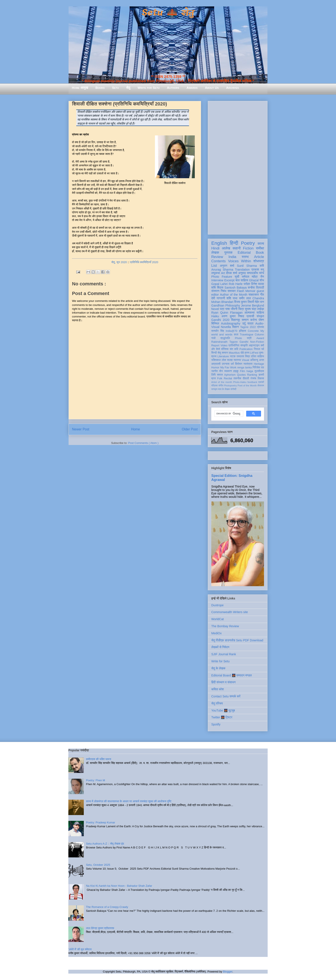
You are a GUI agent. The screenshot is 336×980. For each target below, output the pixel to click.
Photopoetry (230, 385)
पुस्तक (228, 253)
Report (215, 345)
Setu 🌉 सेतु (168, 13)
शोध (262, 280)
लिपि (213, 375)
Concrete (253, 331)
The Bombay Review (225, 626)
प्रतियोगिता (234, 345)
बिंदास (220, 288)
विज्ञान (236, 327)
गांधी (213, 338)
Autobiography (231, 323)
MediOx (216, 633)
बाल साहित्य (242, 280)
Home (136, 429)
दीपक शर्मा (232, 273)
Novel (215, 309)
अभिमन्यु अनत (257, 360)
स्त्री (249, 338)
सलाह (230, 360)
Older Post (190, 429)
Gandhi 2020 (220, 320)
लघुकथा (216, 273)
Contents (218, 261)
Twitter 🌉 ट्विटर (222, 717)
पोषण (261, 320)
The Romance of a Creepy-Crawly (107, 907)
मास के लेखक (224, 389)
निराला (257, 349)
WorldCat (217, 619)
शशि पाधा (232, 298)
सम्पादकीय (252, 273)
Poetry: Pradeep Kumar (100, 822)
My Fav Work (228, 368)
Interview (217, 280)
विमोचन (239, 364)
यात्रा (250, 323)
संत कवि (234, 349)
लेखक (215, 253)
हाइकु (236, 371)
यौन (221, 371)
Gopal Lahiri (220, 284)
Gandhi (244, 342)
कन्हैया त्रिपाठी (256, 288)
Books (100, 88)
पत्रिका (214, 385)
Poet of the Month (247, 385)
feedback (252, 382)
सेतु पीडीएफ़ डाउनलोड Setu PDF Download (237, 640)
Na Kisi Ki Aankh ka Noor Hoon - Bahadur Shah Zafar (119, 886)
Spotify (216, 724)
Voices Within (239, 261)
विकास (261, 378)
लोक (224, 360)
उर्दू (244, 323)
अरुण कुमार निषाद (233, 316)
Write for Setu (149, 88)
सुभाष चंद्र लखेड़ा (254, 309)
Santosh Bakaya (236, 288)
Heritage (259, 364)
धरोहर (247, 284)
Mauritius (234, 353)
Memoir (250, 291)
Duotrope (217, 605)
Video (224, 345)
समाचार (232, 291)
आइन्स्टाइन (254, 345)
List (214, 266)
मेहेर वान (259, 302)
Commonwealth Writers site (230, 612)
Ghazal (254, 280)
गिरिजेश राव (258, 368)
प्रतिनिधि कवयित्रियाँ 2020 (144, 262)
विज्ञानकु (236, 320)
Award (260, 338)
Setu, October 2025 (98, 865)
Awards (192, 88)
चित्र (241, 309)
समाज (220, 375)
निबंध (223, 291)
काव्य (261, 244)
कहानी (237, 248)
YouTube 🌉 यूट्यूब (223, 710)
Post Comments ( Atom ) (143, 443)
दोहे (242, 353)
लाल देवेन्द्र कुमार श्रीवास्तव (100, 928)
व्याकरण (228, 371)
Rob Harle (236, 284)
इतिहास (242, 331)
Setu (115, 88)
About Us (212, 88)
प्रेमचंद (261, 327)
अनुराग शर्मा (227, 266)
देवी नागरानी (218, 298)
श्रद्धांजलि (225, 338)
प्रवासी (250, 316)
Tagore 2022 (248, 327)
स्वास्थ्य (237, 360)
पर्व (263, 349)
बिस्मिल (215, 323)
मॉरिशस (225, 349)
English (219, 243)
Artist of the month (222, 382)
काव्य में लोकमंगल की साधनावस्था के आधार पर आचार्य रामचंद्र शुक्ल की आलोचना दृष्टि (129, 801)
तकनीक (237, 378)
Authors (173, 88)
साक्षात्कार (254, 295)
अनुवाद (242, 273)
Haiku (215, 316)
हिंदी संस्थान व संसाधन (223, 682)
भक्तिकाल (216, 360)
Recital (228, 378)
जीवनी (234, 309)
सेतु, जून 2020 (119, 262)
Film (243, 371)
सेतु (128, 88)
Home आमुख (80, 88)
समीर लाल (245, 298)
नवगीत (214, 371)
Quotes (241, 375)
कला (236, 335)
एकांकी (261, 382)
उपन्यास (226, 364)
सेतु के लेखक (218, 668)
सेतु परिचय (217, 703)
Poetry (248, 243)
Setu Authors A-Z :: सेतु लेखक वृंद (105, 844)
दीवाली (246, 378)
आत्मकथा (250, 313)
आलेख (226, 248)
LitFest (254, 353)
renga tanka (244, 368)
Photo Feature (222, 277)
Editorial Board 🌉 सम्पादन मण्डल (232, 675)
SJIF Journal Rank (224, 654)
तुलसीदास (259, 371)
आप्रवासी (216, 364)
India (232, 257)
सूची (237, 277)
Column (259, 335)
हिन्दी (234, 243)
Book (260, 253)
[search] (228, 414)
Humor (215, 368)
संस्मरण (215, 291)
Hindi (215, 248)
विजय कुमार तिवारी (244, 302)
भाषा (227, 309)
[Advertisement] (238, 167)
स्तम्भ (245, 257)
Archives (232, 88)
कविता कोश (217, 689)
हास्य (247, 353)
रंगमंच (253, 378)
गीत (262, 295)
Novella (226, 327)
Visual (246, 360)
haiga (250, 371)
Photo (238, 338)
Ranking (252, 375)
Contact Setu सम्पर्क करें (226, 696)
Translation (242, 270)
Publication (246, 349)
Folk (220, 378)
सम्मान (245, 320)
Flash (240, 291)
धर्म (232, 364)
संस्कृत (260, 316)
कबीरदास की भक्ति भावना (99, 759)
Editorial (244, 253)
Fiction (248, 248)
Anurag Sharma (222, 270)
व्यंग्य (262, 273)
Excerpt (229, 280)
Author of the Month (234, 295)
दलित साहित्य (257, 356)
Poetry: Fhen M (95, 780)
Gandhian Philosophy (226, 305)
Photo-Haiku (240, 382)
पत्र (222, 309)
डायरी (261, 375)
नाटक (233, 356)
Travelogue (247, 335)
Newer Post (81, 429)
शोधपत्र (259, 261)
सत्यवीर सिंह (218, 331)
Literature (223, 356)
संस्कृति (244, 345)
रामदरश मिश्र (243, 356)
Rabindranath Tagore (224, 342)
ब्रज (214, 378)
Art (223, 273)
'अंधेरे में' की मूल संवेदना (80, 949)
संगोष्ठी (233, 389)
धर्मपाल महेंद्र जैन (253, 277)
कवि (262, 266)
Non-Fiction (257, 342)
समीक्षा (260, 248)
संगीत (221, 385)
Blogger (228, 972)
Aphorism (230, 375)
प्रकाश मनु (258, 270)
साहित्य (260, 313)
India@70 (231, 331)
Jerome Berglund (253, 305)
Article (259, 257)
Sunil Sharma (247, 266)
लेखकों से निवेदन (220, 647)
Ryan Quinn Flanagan (227, 313)
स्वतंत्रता (248, 364)
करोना (254, 320)
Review (217, 257)
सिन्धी (214, 353)
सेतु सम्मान (223, 353)
